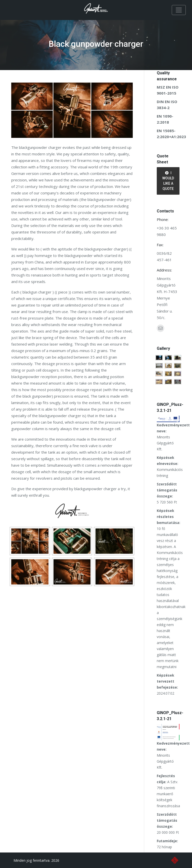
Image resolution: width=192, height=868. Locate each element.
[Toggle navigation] (179, 10)
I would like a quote (168, 181)
